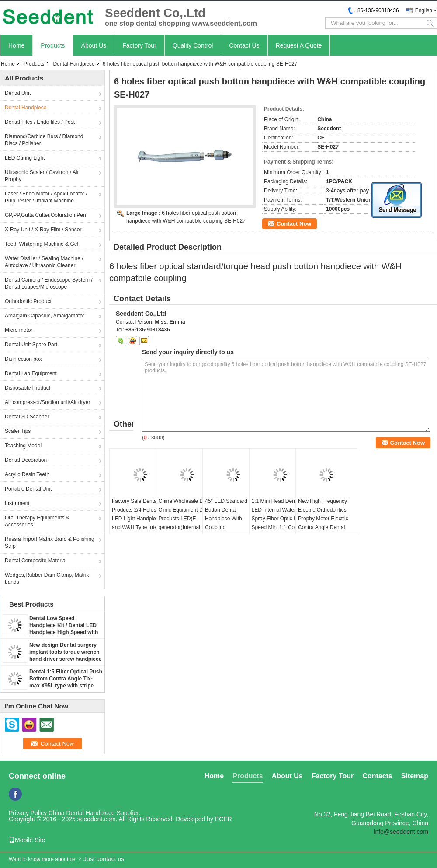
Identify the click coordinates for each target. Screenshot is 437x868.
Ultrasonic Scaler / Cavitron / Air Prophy (42, 176)
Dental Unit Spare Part (31, 345)
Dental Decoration (26, 460)
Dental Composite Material (36, 561)
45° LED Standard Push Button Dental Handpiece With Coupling (233, 514)
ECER (224, 819)
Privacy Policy (28, 813)
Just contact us (104, 859)
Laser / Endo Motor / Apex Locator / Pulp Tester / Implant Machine (46, 197)
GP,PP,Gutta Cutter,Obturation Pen (45, 215)
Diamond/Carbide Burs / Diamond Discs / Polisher (44, 140)
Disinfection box (23, 359)
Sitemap (415, 776)
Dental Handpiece (74, 64)
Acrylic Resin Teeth (27, 474)
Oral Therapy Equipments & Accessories (37, 521)
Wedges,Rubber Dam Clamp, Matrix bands (47, 579)
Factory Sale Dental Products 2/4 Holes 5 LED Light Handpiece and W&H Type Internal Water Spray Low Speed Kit (140, 523)
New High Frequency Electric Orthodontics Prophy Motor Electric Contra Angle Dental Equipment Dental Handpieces (323, 523)
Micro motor (19, 330)
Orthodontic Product (28, 301)
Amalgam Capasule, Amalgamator (45, 316)
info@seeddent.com (401, 832)
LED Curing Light (25, 158)
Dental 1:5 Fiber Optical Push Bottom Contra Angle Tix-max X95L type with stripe (66, 679)
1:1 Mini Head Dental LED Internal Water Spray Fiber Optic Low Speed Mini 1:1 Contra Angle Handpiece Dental (280, 519)
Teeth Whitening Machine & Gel (42, 244)
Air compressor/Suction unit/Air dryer (47, 402)
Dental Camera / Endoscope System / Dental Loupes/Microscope (49, 283)
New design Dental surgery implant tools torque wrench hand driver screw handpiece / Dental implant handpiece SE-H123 (65, 659)
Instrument (17, 503)
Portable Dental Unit (28, 489)
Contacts (377, 776)
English (424, 10)
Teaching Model (23, 446)
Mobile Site (27, 840)
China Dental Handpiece (82, 813)
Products (53, 45)
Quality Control (193, 45)
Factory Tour (139, 45)
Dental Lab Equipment (31, 373)
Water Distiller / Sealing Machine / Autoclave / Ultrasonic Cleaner (44, 262)
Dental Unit (18, 93)
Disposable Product (28, 388)
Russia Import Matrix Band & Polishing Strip (50, 543)
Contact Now (294, 224)
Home (16, 45)
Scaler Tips (18, 431)
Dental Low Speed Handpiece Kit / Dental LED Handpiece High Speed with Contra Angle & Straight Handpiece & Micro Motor (64, 632)
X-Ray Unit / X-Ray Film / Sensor (43, 230)
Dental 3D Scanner (27, 417)
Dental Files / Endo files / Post (40, 122)
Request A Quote (299, 45)
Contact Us (244, 45)
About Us (94, 45)
